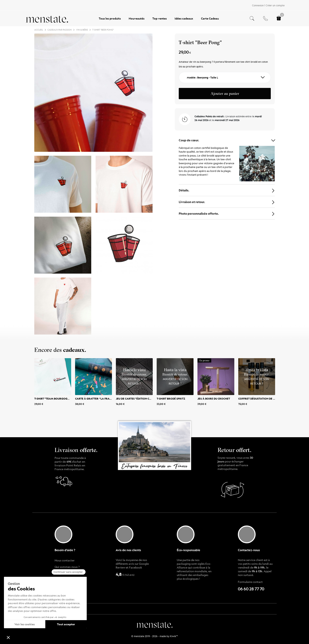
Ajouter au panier (225, 93)
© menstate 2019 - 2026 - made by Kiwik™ (155, 636)
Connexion (258, 5)
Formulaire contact (250, 582)
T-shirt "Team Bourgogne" (53, 398)
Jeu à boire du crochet (214, 398)
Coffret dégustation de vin (258, 398)
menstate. (155, 624)
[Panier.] (279, 18)
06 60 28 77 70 (251, 589)
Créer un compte (275, 5)
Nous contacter (65, 560)
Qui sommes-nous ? (67, 567)
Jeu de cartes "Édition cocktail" (139, 398)
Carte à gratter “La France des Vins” (102, 398)
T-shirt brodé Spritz (171, 398)
